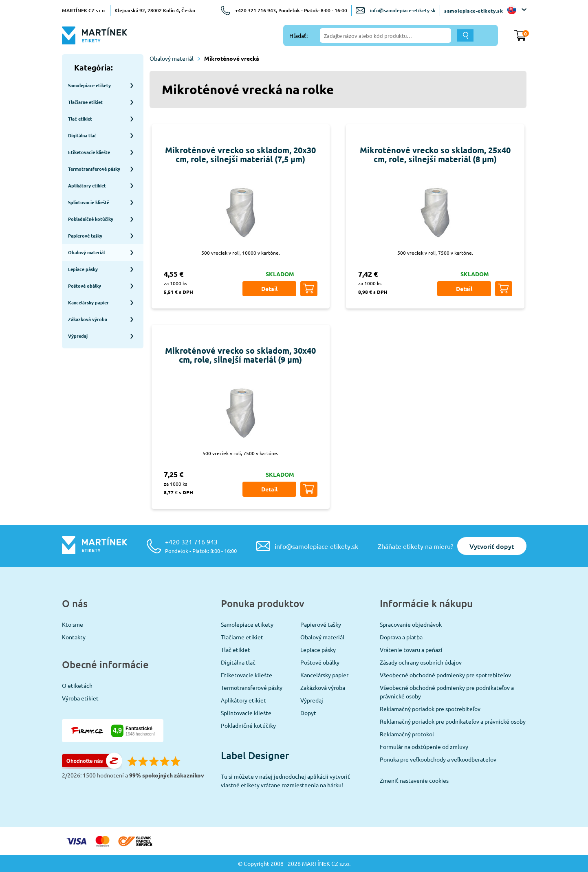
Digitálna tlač (238, 662)
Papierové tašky (321, 624)
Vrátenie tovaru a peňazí (411, 650)
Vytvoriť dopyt (492, 546)
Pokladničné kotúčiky (248, 725)
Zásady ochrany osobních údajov (421, 662)
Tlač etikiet (236, 650)
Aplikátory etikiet (243, 700)
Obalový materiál (175, 58)
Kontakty (74, 637)
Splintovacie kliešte (246, 713)
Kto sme (73, 624)
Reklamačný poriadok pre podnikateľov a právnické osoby (453, 721)
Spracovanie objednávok (411, 624)
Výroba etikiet (80, 698)
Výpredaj (312, 700)
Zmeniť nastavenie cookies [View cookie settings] (414, 780)
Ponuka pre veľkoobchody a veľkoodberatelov (438, 759)
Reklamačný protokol (407, 734)
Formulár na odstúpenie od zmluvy (424, 746)
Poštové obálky (320, 662)
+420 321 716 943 (201, 546)
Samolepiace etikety (247, 624)
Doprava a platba (401, 637)
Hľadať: (298, 35)
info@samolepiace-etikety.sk (403, 10)
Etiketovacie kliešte (247, 675)
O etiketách (77, 685)
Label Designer (255, 755)
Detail (269, 288)
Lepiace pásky (318, 650)
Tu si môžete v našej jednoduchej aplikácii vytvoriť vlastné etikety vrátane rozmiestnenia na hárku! (285, 781)
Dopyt (308, 713)
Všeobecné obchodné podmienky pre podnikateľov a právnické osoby (447, 692)
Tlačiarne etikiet (242, 637)
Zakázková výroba (323, 687)
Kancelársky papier (324, 675)
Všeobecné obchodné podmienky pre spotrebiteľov (445, 675)
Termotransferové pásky (252, 687)
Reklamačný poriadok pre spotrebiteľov (430, 709)
